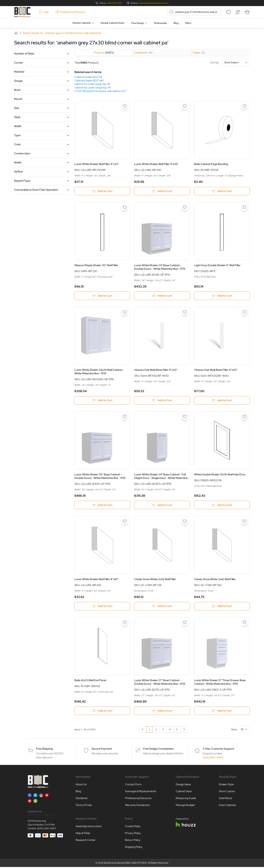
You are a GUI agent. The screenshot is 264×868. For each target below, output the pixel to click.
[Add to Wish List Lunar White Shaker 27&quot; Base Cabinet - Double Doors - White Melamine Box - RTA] (185, 623)
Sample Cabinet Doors (112, 23)
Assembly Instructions (89, 827)
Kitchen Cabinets (82, 23)
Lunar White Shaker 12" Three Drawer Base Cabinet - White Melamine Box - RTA (220, 683)
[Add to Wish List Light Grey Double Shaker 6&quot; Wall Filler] (244, 207)
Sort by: (230, 63)
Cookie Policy (133, 827)
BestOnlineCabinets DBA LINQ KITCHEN (125, 864)
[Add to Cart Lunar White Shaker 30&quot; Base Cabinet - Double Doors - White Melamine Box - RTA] (102, 506)
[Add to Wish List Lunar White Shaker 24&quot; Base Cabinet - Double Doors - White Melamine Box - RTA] (185, 207)
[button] (42, 54)
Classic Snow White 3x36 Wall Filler (155, 580)
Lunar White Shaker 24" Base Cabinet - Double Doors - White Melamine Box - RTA (160, 267)
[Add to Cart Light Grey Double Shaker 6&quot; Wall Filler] (222, 296)
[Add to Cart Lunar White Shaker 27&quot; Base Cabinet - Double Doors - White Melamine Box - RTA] (162, 712)
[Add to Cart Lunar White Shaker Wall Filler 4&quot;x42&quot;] (102, 607)
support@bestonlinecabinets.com (154, 3)
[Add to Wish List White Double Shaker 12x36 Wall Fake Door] (244, 417)
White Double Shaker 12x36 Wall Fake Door (220, 475)
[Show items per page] (244, 730)
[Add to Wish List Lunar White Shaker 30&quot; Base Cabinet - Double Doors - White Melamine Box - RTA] (125, 417)
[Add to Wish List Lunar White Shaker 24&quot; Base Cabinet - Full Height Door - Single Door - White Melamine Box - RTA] (185, 417)
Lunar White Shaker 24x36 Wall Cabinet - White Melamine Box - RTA (99, 372)
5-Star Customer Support (218, 750)
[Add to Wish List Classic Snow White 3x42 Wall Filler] (244, 522)
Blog (176, 23)
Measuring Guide (186, 799)
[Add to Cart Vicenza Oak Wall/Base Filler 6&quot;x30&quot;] (222, 401)
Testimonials (160, 23)
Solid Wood (225, 799)
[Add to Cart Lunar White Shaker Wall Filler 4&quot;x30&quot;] (102, 191)
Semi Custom (227, 792)
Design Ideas (183, 785)
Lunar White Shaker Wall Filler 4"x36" (156, 164)
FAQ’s (188, 23)
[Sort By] (236, 63)
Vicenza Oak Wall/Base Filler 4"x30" (156, 370)
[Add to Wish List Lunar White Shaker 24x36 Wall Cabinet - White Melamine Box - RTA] (125, 312)
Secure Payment (102, 750)
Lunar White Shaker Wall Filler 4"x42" (96, 580)
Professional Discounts (138, 799)
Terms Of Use (84, 806)
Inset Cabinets (227, 806)
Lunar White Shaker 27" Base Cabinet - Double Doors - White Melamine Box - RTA (160, 683)
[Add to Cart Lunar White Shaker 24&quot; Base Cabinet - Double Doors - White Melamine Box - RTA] (162, 296)
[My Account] (238, 12)
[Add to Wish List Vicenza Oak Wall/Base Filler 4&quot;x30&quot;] (185, 312)
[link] (143, 730)
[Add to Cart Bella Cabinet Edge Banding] (222, 191)
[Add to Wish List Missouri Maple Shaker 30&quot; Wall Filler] (125, 207)
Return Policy (133, 841)
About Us (81, 785)
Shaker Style (226, 785)
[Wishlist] (228, 12)
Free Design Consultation (158, 750)
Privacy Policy (133, 834)
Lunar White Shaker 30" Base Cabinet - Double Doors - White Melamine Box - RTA (100, 477)
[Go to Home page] (22, 12)
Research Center (86, 841)
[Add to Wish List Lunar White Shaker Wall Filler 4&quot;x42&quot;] (125, 522)
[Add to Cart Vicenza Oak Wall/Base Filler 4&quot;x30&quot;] (162, 401)
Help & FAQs (83, 834)
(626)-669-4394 (46, 829)
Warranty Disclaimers (137, 806)
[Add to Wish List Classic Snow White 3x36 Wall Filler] (185, 522)
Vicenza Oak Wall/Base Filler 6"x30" (216, 370)
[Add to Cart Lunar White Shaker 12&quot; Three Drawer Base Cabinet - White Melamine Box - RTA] (222, 712)
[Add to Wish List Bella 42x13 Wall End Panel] (125, 623)
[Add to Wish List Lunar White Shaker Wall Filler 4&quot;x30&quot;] (125, 106)
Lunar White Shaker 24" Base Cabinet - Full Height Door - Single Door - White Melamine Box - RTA (161, 477)
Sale (44, 12)
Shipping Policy (134, 848)
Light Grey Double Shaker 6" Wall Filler (217, 265)
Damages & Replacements (141, 792)
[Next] (184, 730)
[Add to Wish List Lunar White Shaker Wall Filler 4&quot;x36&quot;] (185, 106)
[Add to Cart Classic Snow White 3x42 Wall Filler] (222, 607)
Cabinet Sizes (184, 792)
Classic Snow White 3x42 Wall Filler (215, 580)
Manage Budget (185, 806)
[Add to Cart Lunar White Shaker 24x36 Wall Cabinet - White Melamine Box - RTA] (102, 401)
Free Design (138, 23)
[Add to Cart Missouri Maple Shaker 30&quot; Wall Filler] (102, 296)
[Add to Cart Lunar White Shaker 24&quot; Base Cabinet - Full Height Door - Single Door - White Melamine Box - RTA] (162, 506)
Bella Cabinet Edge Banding (211, 164)
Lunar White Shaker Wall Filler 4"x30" (97, 164)
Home (16, 33)
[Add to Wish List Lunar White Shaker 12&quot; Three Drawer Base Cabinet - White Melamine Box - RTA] (244, 623)
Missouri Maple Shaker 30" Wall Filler (96, 265)
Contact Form (133, 785)
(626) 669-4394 (114, 3)
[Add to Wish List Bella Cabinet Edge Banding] (244, 106)
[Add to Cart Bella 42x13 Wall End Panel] (102, 712)
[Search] (172, 12)
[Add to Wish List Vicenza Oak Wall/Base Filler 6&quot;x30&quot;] (244, 312)
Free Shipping (44, 750)
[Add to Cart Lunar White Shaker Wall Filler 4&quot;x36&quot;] (162, 191)
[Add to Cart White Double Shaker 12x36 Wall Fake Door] (222, 506)
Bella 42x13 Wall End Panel (90, 681)
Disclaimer (82, 799)
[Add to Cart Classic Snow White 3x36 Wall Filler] (162, 607)
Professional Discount (70, 12)
